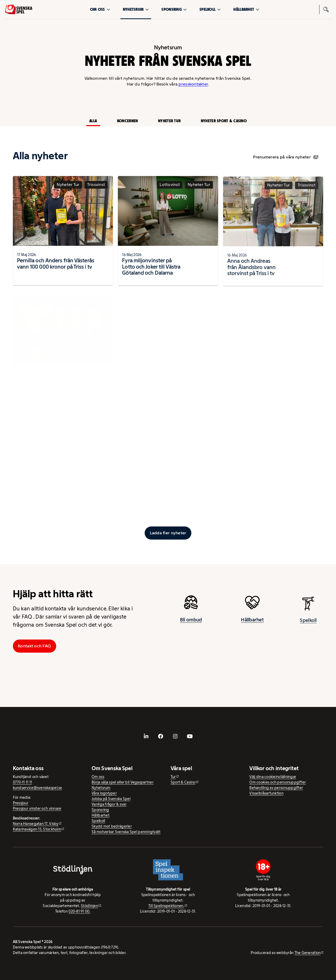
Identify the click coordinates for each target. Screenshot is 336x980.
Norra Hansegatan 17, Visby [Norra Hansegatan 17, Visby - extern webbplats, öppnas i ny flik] (36, 824)
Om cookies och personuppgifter (278, 782)
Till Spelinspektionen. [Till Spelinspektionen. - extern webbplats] (166, 906)
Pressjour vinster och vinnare (37, 808)
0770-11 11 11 (23, 782)
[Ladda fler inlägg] (168, 533)
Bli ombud (191, 623)
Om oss (100, 9)
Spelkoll (210, 9)
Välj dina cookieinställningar (273, 777)
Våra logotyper (104, 793)
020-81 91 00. (79, 911)
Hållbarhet (246, 9)
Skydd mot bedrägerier (112, 826)
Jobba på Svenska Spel (111, 799)
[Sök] (326, 9)
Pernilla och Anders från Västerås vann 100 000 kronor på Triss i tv (56, 267)
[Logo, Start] (19, 9)
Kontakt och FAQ (34, 646)
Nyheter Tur (169, 121)
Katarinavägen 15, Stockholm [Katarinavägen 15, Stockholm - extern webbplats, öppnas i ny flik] (37, 829)
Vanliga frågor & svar (109, 804)
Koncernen (127, 121)
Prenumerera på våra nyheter (285, 157)
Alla (93, 121)
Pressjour (21, 803)
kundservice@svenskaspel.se (38, 788)
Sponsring (174, 9)
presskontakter (193, 84)
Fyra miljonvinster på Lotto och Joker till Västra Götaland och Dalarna (151, 272)
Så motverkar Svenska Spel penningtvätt (126, 832)
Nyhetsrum (136, 9)
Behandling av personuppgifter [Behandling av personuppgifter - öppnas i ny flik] (276, 788)
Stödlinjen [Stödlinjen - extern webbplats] (90, 906)
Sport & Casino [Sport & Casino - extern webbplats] (183, 782)
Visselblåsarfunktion (266, 793)
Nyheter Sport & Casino (224, 121)
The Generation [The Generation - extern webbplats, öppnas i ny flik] (308, 953)
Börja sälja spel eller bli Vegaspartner (123, 782)
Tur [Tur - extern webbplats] (173, 777)
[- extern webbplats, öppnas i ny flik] (146, 736)
